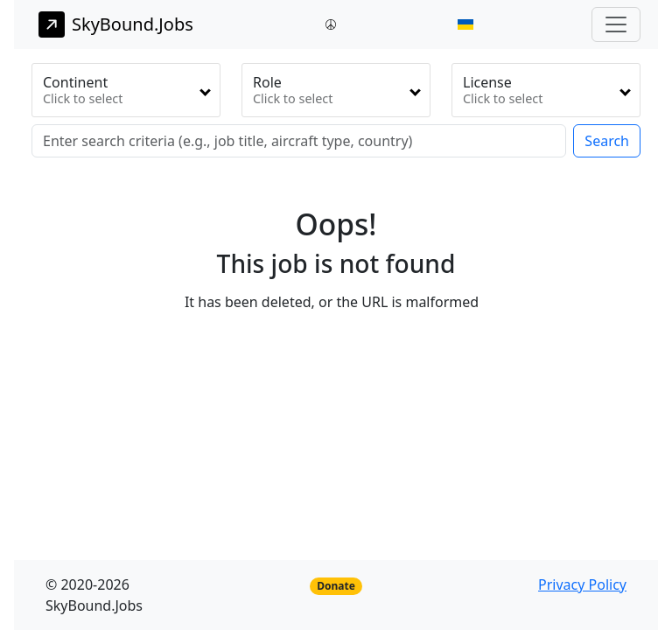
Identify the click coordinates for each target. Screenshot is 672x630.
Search (607, 141)
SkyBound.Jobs (116, 24)
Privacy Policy (582, 584)
